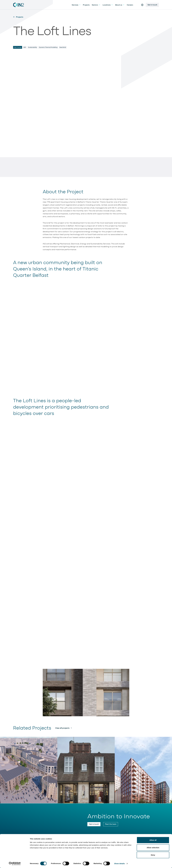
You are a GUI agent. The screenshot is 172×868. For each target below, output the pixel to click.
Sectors (96, 5)
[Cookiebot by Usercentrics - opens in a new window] (15, 864)
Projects (86, 5)
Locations (108, 5)
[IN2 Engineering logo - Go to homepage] (19, 5)
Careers (130, 5)
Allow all (153, 840)
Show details (120, 864)
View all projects (62, 728)
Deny (153, 855)
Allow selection (153, 848)
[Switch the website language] (142, 5)
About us (120, 5)
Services (76, 5)
